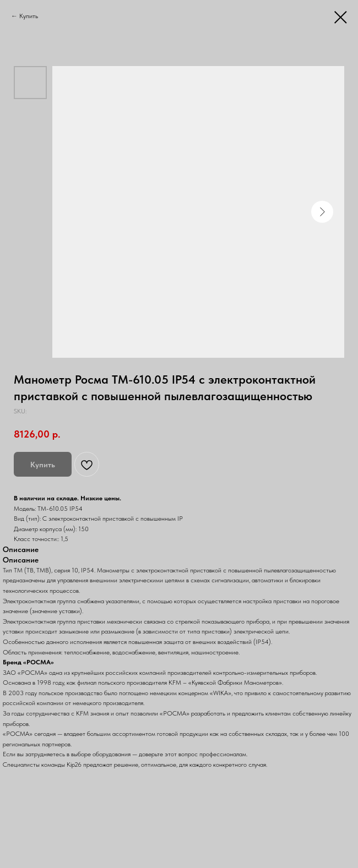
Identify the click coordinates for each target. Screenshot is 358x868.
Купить (29, 16)
